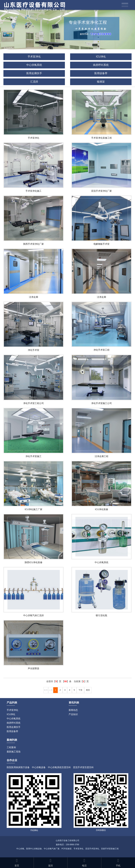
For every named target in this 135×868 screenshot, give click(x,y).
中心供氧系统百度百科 (59, 767)
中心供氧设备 (39, 767)
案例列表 (12, 740)
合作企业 (12, 760)
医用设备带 (101, 73)
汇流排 (34, 82)
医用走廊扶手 (34, 73)
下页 (80, 690)
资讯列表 (74, 703)
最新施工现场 (14, 752)
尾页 (88, 690)
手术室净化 (34, 57)
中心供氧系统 (34, 65)
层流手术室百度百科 (83, 767)
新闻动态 (73, 710)
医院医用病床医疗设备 (18, 767)
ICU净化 (101, 57)
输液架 (101, 82)
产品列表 (12, 703)
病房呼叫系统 (101, 65)
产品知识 (73, 714)
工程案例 (11, 747)
